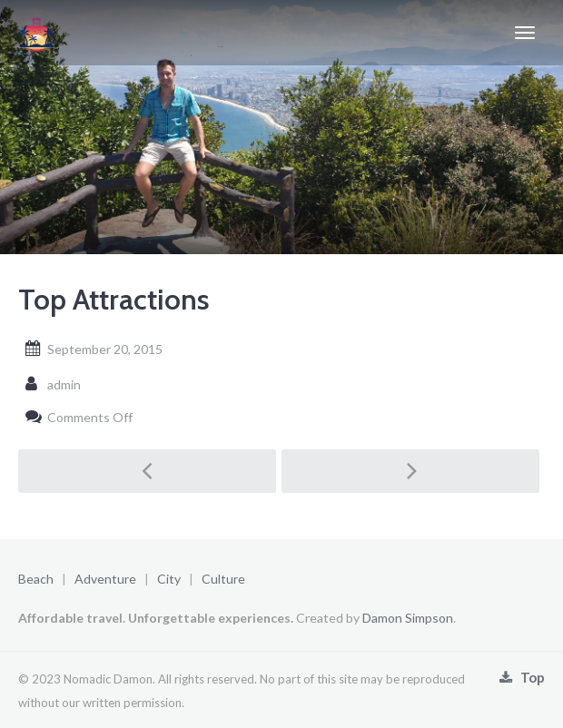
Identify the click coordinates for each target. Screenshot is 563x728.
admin (64, 384)
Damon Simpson (408, 618)
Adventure (105, 579)
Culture (223, 579)
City (169, 579)
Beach (36, 579)
